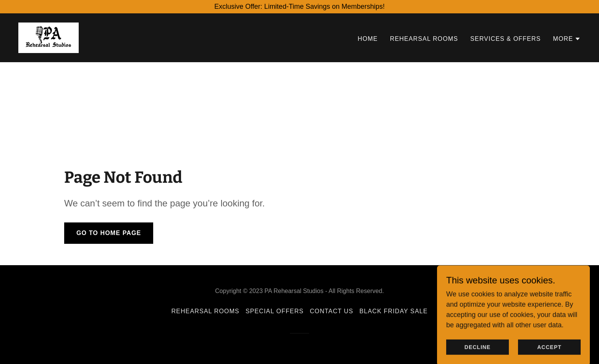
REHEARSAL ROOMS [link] (424, 39)
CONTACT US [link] (332, 311)
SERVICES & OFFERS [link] (505, 39)
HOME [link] (368, 39)
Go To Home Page (109, 233)
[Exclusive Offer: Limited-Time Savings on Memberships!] (299, 7)
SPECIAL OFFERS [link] (275, 311)
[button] (567, 39)
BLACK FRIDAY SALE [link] (394, 311)
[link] (49, 37)
